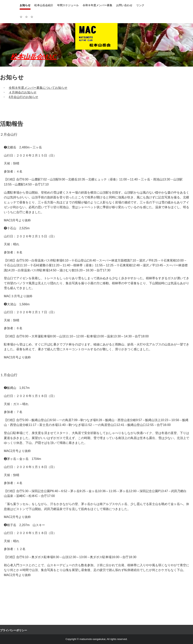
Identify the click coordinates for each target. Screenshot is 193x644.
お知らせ (25, 5)
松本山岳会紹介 (44, 5)
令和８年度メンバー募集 (97, 5)
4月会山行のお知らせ (23, 97)
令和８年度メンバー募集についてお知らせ (38, 88)
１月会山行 (10, 375)
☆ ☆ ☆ (26, 17)
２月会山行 (9, 135)
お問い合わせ (124, 5)
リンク (140, 5)
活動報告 (12, 124)
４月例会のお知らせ (23, 92)
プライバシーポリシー (14, 630)
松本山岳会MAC (34, 57)
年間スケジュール (68, 5)
